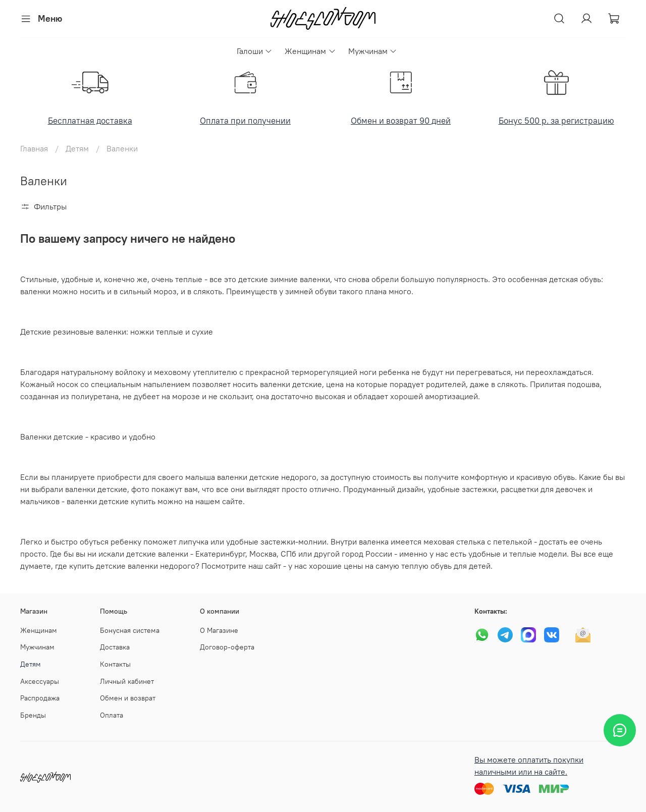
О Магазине (219, 630)
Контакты (115, 664)
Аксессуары (40, 681)
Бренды (33, 715)
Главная (34, 148)
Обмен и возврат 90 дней (401, 121)
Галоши (255, 51)
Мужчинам (373, 51)
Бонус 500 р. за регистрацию (556, 121)
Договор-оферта (227, 647)
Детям (77, 148)
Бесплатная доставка (90, 121)
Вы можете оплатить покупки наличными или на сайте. (529, 766)
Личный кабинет (127, 681)
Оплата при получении (245, 121)
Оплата (112, 715)
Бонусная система (130, 630)
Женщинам (310, 51)
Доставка (115, 647)
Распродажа (40, 698)
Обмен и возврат (128, 698)
